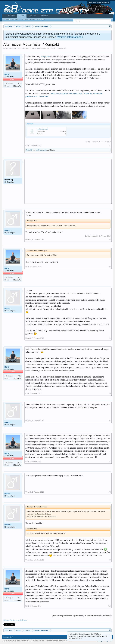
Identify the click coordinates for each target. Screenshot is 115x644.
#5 (110, 393)
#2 (110, 240)
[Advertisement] (68, 181)
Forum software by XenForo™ (24, 641)
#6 (110, 421)
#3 (110, 267)
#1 (110, 145)
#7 (110, 461)
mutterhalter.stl (43, 129)
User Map (32, 16)
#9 (110, 560)
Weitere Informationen (70, 37)
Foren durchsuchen (12, 20)
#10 (109, 606)
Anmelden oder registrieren (99, 2)
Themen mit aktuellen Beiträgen (33, 20)
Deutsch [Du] (8, 637)
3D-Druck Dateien (29, 48)
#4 (110, 338)
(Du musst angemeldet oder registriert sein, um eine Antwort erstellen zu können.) (82, 616)
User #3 (29, 150)
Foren (22, 16)
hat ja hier (45, 56)
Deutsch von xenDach (58, 641)
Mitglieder (44, 16)
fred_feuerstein (41, 150)
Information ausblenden (110, 633)
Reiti (52, 48)
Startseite (12, 16)
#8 (110, 492)
